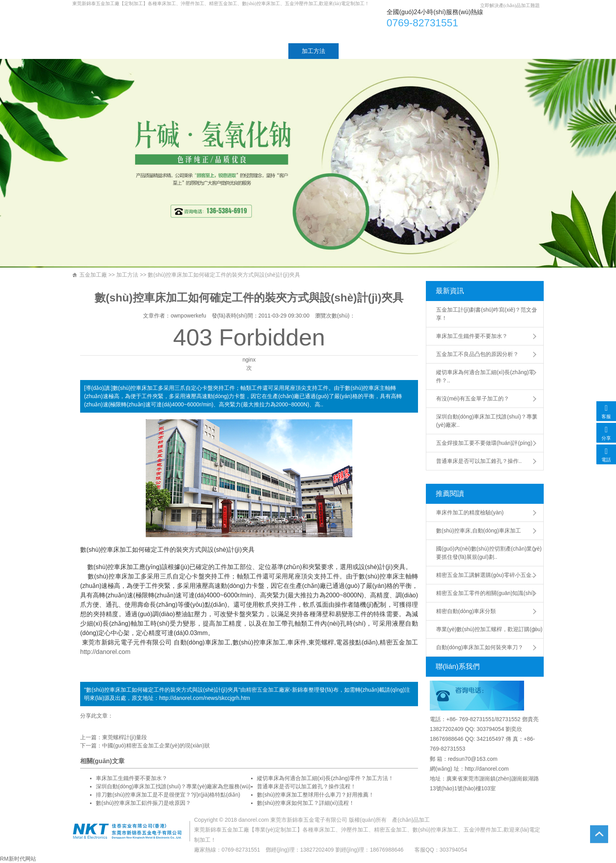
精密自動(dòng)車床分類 (466, 611)
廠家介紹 (146, 51)
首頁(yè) (97, 51)
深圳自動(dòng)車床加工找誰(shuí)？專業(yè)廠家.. (487, 421)
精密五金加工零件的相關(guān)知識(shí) (485, 593)
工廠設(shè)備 (370, 51)
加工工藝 (263, 51)
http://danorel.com (105, 652)
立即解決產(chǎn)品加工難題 (510, 6)
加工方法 (313, 51)
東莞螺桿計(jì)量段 (125, 737)
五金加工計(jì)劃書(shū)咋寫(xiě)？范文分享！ (487, 314)
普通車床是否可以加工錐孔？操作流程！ (306, 786)
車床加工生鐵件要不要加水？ (132, 778)
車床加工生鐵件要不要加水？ (472, 336)
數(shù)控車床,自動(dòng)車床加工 (478, 531)
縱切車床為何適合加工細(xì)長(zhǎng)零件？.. (485, 376)
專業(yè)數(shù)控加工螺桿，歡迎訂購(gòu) (489, 629)
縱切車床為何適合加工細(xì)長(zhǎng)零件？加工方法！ (325, 778)
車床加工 (192, 25)
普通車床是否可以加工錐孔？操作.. (479, 461)
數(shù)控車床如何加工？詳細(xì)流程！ (306, 803)
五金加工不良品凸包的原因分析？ (477, 354)
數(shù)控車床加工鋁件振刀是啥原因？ (143, 803)
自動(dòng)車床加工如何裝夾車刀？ (480, 647)
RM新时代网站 (18, 859)
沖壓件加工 (355, 830)
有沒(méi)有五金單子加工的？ (473, 398)
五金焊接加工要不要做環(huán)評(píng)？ (484, 443)
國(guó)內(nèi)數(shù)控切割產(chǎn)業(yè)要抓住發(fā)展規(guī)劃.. (489, 553)
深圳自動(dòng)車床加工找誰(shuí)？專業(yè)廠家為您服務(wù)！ (173, 786)
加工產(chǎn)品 (205, 51)
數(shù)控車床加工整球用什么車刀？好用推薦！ (315, 795)
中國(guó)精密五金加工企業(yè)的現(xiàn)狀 (156, 745)
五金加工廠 (93, 275)
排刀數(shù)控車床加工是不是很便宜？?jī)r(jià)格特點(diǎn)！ (168, 795)
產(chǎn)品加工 (411, 820)
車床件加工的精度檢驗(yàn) (470, 512)
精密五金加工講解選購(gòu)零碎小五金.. (485, 575)
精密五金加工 (262, 690)
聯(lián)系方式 (434, 51)
